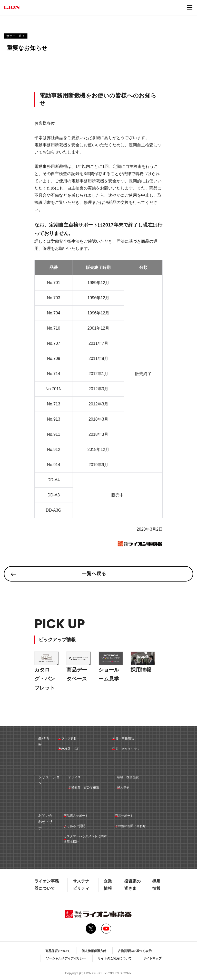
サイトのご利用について (115, 958)
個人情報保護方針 (94, 951)
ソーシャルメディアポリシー (66, 958)
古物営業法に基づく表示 (135, 951)
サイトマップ (152, 958)
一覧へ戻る (94, 574)
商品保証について (58, 951)
